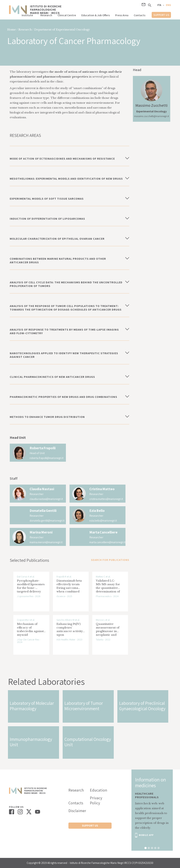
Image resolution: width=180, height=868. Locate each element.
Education (98, 790)
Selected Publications (29, 560)
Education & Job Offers (96, 15)
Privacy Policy (96, 800)
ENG (168, 5)
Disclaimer (77, 811)
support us (161, 15)
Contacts (140, 15)
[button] (28, 14)
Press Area (122, 15)
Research (46, 15)
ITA (159, 5)
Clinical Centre (67, 15)
